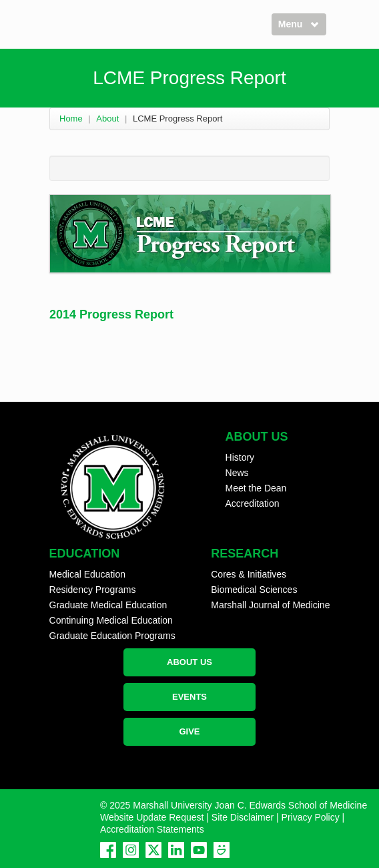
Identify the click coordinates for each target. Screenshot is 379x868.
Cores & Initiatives (249, 574)
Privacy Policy (311, 817)
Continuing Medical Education (111, 620)
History (240, 457)
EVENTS (190, 697)
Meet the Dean (256, 488)
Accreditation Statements (152, 829)
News (237, 473)
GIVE (189, 731)
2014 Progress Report (111, 314)
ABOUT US (190, 662)
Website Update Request (152, 817)
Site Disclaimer (243, 817)
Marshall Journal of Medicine (270, 605)
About (107, 119)
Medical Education (87, 574)
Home (71, 119)
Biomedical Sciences (254, 590)
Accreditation (253, 503)
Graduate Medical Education (108, 605)
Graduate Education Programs (112, 636)
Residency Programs (93, 590)
